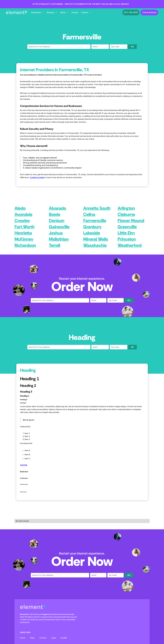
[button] (37, 12)
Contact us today (37, 177)
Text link (24, 465)
